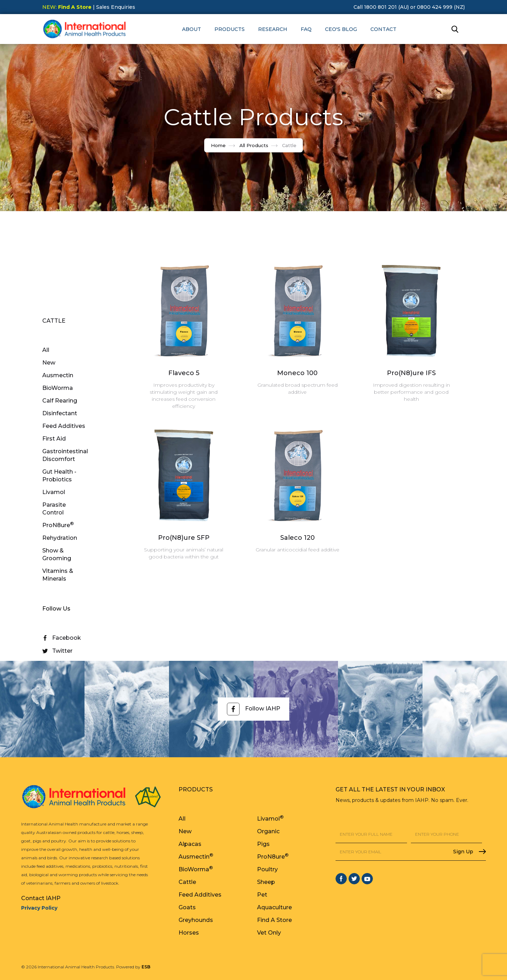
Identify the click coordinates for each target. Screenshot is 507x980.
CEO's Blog (341, 29)
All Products (254, 145)
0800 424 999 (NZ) (441, 7)
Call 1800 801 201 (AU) (381, 7)
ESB (146, 967)
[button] (192, 29)
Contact (383, 29)
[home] (84, 29)
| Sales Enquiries (113, 7)
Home (218, 145)
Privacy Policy (39, 908)
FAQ (306, 29)
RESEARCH (273, 29)
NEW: (67, 7)
